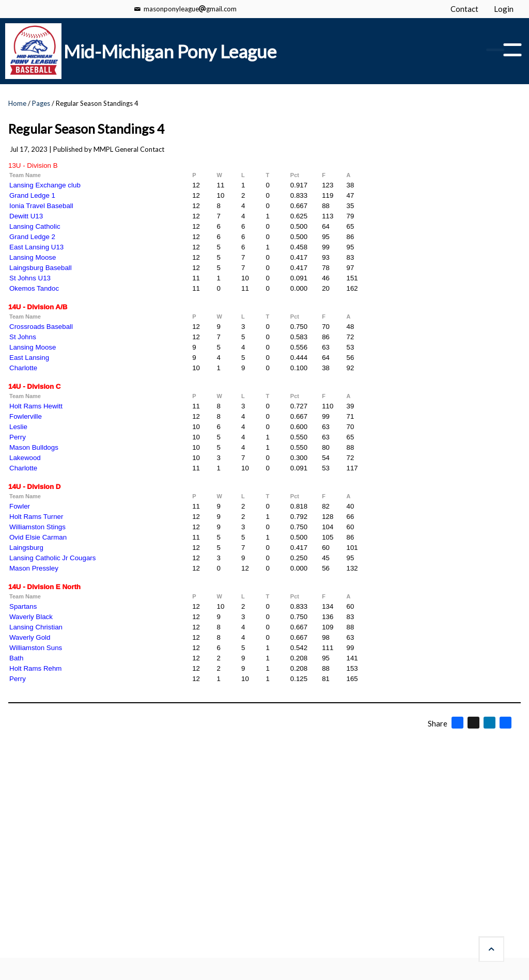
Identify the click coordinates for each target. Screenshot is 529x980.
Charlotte (23, 368)
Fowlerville (26, 416)
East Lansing (29, 358)
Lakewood (25, 458)
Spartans (23, 606)
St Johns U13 (30, 278)
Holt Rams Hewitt (36, 406)
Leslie (18, 427)
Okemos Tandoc (34, 288)
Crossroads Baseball (41, 327)
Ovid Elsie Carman (38, 537)
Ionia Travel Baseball (41, 206)
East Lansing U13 (36, 247)
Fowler (20, 506)
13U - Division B (33, 165)
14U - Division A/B (38, 307)
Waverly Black (31, 617)
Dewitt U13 (26, 216)
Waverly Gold (30, 637)
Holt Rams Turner (36, 517)
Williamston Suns (36, 648)
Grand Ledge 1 (32, 195)
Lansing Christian (36, 627)
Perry (18, 437)
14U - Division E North (44, 587)
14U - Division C (34, 386)
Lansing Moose (33, 257)
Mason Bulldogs (34, 447)
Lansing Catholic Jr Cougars (52, 558)
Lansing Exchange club (45, 185)
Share (438, 723)
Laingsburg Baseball (41, 268)
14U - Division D (34, 487)
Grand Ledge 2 (32, 237)
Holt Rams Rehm (35, 668)
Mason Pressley (34, 568)
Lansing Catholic (35, 226)
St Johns (23, 337)
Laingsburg (26, 548)
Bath (16, 658)
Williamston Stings (37, 527)
